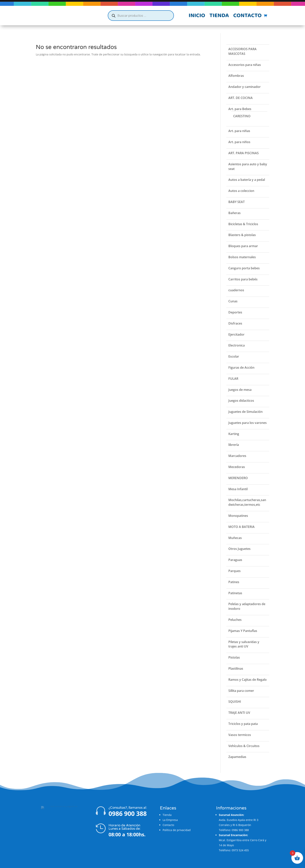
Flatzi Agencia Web (164, 864)
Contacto (247, 16)
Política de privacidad (177, 822)
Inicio (197, 16)
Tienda (219, 16)
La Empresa (170, 812)
